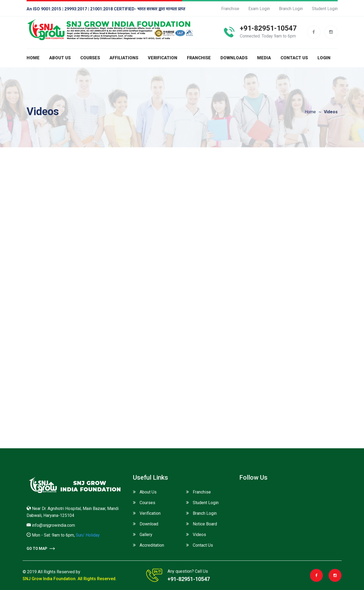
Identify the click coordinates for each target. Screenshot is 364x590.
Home (33, 58)
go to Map (41, 549)
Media (264, 58)
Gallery (146, 535)
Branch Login (291, 9)
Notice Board (205, 524)
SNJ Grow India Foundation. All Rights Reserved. (70, 579)
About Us (148, 492)
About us (60, 58)
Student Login (325, 9)
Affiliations (124, 58)
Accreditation (152, 545)
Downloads (234, 58)
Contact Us (294, 58)
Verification (163, 58)
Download (149, 524)
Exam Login (259, 9)
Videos (199, 535)
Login (324, 58)
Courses (90, 58)
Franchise (230, 9)
